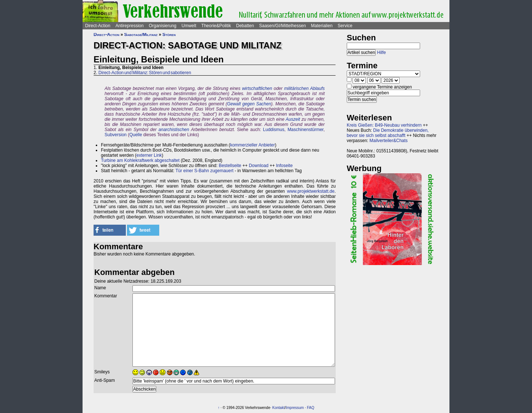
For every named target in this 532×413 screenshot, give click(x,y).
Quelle (136, 135)
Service (345, 26)
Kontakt (278, 408)
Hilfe (382, 52)
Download (258, 166)
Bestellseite (230, 166)
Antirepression (130, 26)
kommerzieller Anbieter (252, 145)
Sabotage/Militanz (141, 35)
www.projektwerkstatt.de (311, 191)
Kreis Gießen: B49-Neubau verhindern (384, 125)
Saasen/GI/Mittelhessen (282, 26)
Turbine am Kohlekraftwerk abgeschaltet (140, 160)
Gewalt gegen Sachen (249, 104)
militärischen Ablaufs (304, 88)
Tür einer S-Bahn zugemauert (204, 171)
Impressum (295, 408)
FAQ (311, 408)
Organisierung (162, 26)
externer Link (149, 155)
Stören (169, 35)
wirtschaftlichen (257, 88)
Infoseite (284, 166)
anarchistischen (174, 130)
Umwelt (189, 26)
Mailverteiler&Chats (389, 141)
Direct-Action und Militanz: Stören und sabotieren (145, 73)
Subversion (116, 135)
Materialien (322, 26)
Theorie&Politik (216, 26)
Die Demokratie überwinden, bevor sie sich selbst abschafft (388, 133)
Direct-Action (98, 26)
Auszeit (293, 119)
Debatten (245, 26)
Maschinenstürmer (306, 130)
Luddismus (274, 130)
